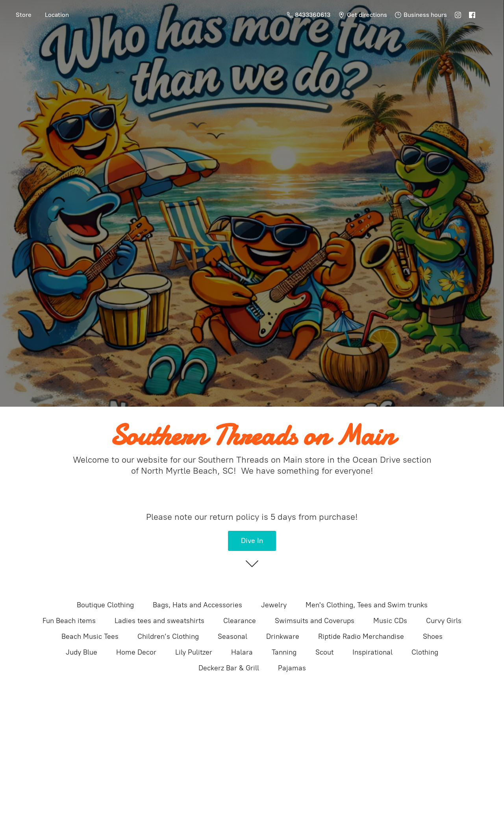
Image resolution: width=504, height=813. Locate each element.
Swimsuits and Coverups (315, 621)
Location (57, 15)
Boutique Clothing (105, 605)
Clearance (240, 621)
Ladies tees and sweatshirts (159, 621)
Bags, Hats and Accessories (197, 605)
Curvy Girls (444, 621)
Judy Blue (82, 652)
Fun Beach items (69, 621)
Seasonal (233, 636)
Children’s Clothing (168, 636)
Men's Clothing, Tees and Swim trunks (367, 605)
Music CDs (390, 621)
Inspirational (372, 652)
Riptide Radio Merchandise (361, 636)
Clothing (425, 652)
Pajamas (292, 668)
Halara (242, 652)
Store (24, 15)
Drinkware (283, 636)
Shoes (433, 636)
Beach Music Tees (90, 636)
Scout (324, 652)
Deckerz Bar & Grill (229, 668)
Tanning (284, 652)
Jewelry (274, 605)
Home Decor (136, 652)
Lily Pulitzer (194, 652)
